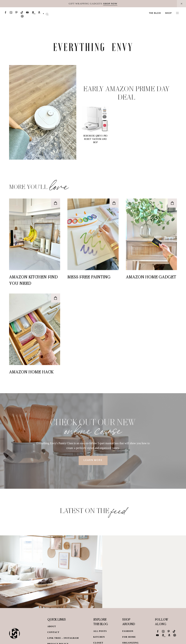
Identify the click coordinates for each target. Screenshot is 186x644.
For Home (129, 637)
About (52, 626)
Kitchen (99, 637)
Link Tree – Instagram (63, 638)
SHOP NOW (110, 4)
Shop (168, 13)
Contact (53, 632)
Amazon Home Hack (31, 372)
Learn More (93, 460)
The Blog (155, 13)
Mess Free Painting (89, 277)
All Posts (100, 631)
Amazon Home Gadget (151, 277)
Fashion (128, 631)
